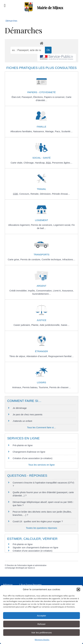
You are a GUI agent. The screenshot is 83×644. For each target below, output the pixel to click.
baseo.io (31, 568)
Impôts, (32, 291)
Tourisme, (44, 387)
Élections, (39, 97)
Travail (41, 189)
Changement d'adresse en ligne (29, 452)
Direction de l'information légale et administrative (27, 565)
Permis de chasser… (60, 387)
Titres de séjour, (18, 356)
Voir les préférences (42, 633)
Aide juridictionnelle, (50, 325)
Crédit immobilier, (19, 291)
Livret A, (58, 291)
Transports (41, 255)
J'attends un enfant (22, 421)
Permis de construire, (42, 225)
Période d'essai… (61, 194)
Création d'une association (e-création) (32, 458)
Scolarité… (67, 131)
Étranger (41, 351)
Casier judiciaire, (22, 325)
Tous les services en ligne (42, 465)
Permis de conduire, (31, 259)
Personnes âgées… (62, 163)
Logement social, (62, 225)
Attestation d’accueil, (37, 356)
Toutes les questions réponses (41, 528)
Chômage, (29, 163)
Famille (41, 127)
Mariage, (50, 131)
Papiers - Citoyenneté (41, 92)
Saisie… (65, 325)
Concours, (25, 194)
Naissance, (39, 131)
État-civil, (17, 97)
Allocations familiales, (22, 131)
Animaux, (17, 387)
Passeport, (27, 97)
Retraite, (35, 194)
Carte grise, (14, 259)
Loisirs (41, 382)
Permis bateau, (31, 387)
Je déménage (20, 408)
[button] (78, 589)
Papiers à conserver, (55, 97)
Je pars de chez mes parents (28, 414)
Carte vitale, (17, 163)
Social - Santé (41, 158)
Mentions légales (42, 640)
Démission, (46, 194)
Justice (42, 320)
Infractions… (69, 259)
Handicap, (40, 163)
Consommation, (45, 291)
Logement (41, 220)
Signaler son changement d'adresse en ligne (35, 547)
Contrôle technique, (52, 259)
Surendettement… (41, 294)
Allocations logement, (20, 225)
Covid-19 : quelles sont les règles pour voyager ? (38, 521)
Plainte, (35, 325)
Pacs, (58, 131)
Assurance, (68, 291)
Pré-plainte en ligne (23, 445)
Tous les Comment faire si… (41, 427)
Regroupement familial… (61, 356)
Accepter (41, 616)
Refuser (42, 624)
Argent (42, 286)
